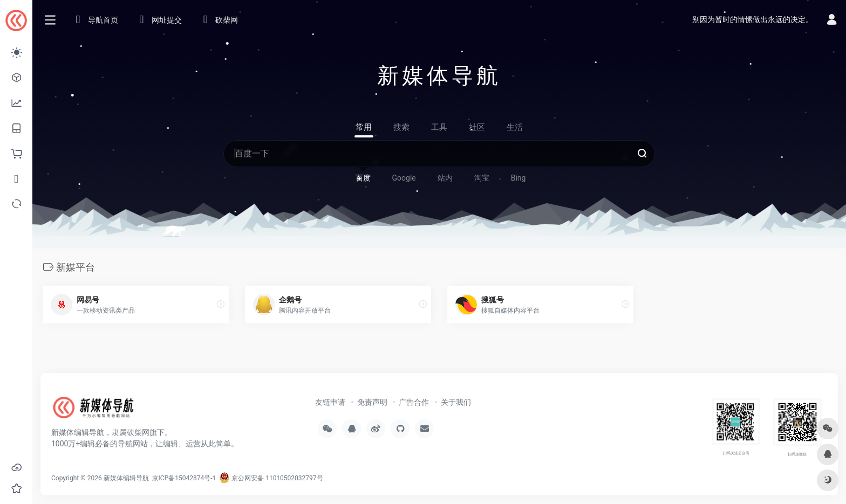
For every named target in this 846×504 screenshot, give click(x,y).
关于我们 (456, 402)
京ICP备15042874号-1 (183, 478)
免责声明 (372, 402)
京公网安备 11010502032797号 (271, 478)
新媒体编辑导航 (126, 478)
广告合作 (414, 402)
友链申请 (330, 402)
